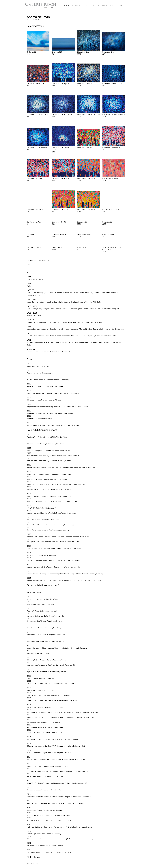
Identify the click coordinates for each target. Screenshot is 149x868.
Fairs (86, 5)
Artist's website (32, 863)
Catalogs (95, 5)
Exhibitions (77, 5)
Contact (114, 5)
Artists (66, 5)
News (105, 5)
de (121, 6)
